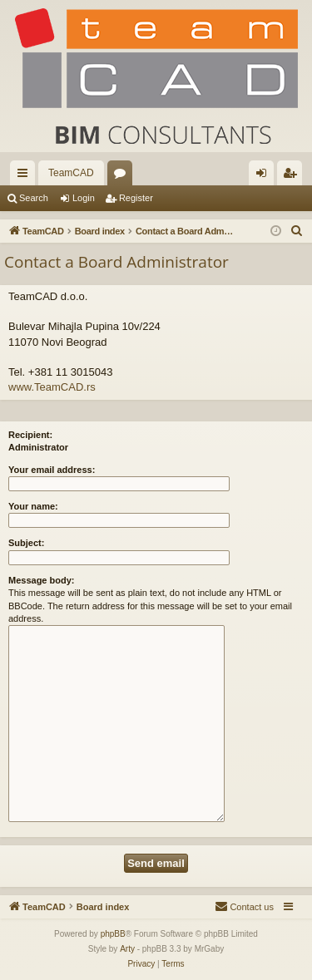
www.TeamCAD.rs (52, 387)
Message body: (41, 580)
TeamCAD (71, 173)
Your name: (33, 506)
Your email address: (52, 470)
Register (136, 198)
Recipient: (30, 435)
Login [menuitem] (265, 176)
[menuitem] (297, 231)
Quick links (26, 176)
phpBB (113, 934)
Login (84, 198)
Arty (127, 949)
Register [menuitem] (293, 176)
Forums (123, 176)
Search (34, 198)
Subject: (26, 543)
